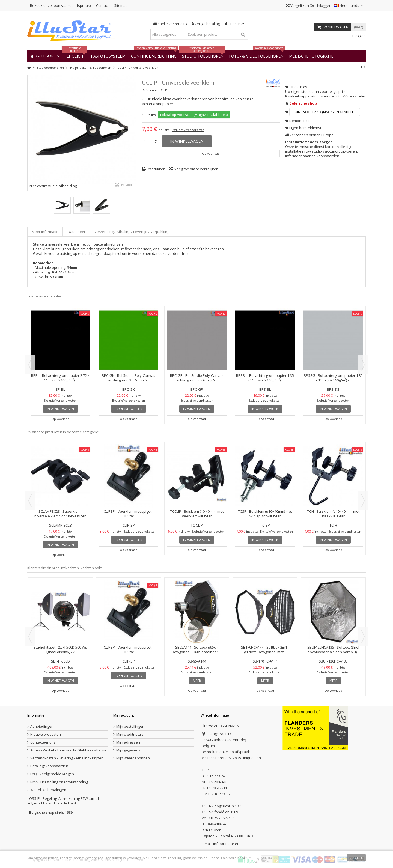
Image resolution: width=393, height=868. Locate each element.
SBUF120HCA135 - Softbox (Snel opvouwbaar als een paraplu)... (333, 650)
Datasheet (76, 232)
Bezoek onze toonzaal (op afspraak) (60, 5)
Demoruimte (300, 121)
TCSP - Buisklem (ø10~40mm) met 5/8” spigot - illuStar (265, 514)
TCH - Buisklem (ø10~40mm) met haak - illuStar (333, 514)
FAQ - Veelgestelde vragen (52, 774)
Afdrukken (156, 169)
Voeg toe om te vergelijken (196, 169)
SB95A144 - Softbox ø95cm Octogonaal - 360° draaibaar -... (197, 650)
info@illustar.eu (226, 844)
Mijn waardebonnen (133, 758)
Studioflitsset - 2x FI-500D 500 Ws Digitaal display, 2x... (60, 650)
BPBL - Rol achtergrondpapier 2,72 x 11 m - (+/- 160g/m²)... (60, 378)
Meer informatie (45, 232)
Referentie (150, 90)
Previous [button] (30, 365)
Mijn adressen (128, 742)
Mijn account (124, 715)
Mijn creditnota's (130, 734)
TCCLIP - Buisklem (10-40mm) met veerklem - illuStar (197, 514)
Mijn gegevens (128, 750)
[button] (311, 56)
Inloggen (324, 5)
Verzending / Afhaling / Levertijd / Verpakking (132, 232)
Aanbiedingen (42, 727)
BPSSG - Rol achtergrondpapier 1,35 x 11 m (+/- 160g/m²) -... (333, 378)
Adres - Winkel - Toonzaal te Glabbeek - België (68, 750)
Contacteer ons (43, 742)
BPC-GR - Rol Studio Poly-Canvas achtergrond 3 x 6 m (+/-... (197, 378)
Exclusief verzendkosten (188, 130)
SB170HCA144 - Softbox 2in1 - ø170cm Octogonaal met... (265, 650)
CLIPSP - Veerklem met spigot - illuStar (129, 514)
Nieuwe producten (46, 734)
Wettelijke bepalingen (48, 790)
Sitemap (121, 5)
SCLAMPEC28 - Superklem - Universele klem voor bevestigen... (60, 514)
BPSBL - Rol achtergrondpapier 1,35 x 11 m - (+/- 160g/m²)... (265, 378)
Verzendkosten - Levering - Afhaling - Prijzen (67, 758)
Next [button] (363, 365)
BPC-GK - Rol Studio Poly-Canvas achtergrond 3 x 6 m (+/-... (129, 378)
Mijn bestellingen (130, 727)
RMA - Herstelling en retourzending (59, 782)
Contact (102, 5)
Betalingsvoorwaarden (49, 766)
